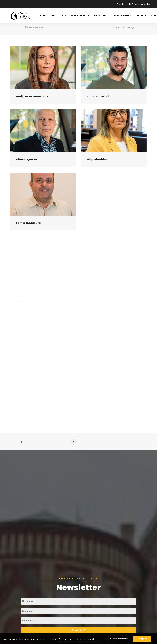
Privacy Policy (69, 591)
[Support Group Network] (15, 14)
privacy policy (76, 526)
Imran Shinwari (98, 96)
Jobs (64, 587)
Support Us (67, 571)
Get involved (122, 14)
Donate (121, 4)
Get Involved (68, 575)
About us (59, 14)
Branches (100, 14)
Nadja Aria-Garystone (32, 96)
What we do (80, 14)
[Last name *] (78, 496)
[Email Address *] (78, 505)
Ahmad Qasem (27, 161)
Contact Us (68, 579)
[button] (43, 68)
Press (141, 14)
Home (43, 14)
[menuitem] (121, 4)
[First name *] (78, 486)
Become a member (142, 4)
